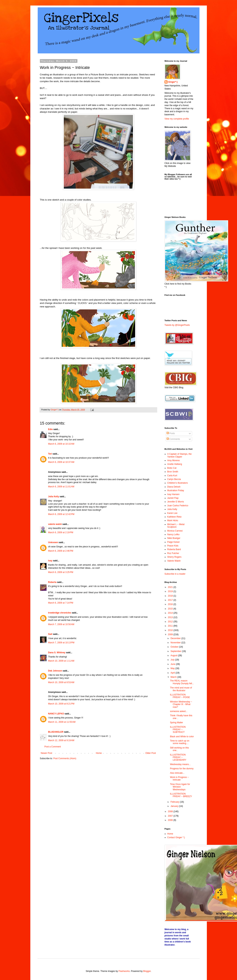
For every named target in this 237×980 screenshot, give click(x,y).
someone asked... (179, 711)
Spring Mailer (176, 723)
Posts (171, 433)
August (174, 655)
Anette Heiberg (175, 464)
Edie (50, 429)
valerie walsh (55, 524)
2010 (171, 630)
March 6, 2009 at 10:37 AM (61, 462)
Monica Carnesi (175, 531)
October (175, 647)
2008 (171, 811)
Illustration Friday (176, 490)
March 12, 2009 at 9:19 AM (61, 740)
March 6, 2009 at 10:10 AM (61, 444)
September (176, 651)
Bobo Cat (172, 468)
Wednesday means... (180, 764)
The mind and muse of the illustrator (181, 689)
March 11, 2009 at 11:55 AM (62, 722)
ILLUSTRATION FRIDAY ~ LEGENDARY (178, 757)
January (175, 806)
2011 (171, 626)
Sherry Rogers (174, 557)
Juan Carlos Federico (178, 506)
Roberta (52, 582)
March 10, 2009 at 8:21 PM (61, 704)
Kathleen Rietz (174, 517)
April (173, 673)
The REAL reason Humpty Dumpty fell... (182, 682)
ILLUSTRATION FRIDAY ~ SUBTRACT (178, 730)
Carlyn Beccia (174, 479)
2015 (171, 609)
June (173, 664)
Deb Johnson (55, 671)
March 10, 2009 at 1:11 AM (61, 661)
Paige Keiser (174, 542)
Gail (50, 634)
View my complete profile (177, 119)
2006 (171, 820)
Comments (173, 439)
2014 (171, 613)
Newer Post (47, 753)
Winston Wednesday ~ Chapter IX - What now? (181, 704)
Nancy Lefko (173, 534)
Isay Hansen (173, 494)
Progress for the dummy (182, 769)
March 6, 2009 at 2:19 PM (61, 532)
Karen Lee (172, 513)
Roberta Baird (174, 549)
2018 (171, 596)
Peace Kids (173, 546)
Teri (50, 454)
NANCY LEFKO (56, 714)
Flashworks (124, 971)
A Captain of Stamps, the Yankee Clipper (180, 455)
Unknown (53, 542)
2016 (171, 604)
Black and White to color (182, 737)
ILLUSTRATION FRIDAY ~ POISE (180, 696)
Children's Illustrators (178, 483)
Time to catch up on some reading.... (180, 742)
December (176, 638)
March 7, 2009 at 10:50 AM (61, 624)
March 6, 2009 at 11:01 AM (61, 487)
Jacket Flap (173, 498)
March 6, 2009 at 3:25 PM (61, 572)
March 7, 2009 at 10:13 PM (61, 643)
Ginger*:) (173, 82)
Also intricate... (177, 773)
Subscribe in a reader (175, 574)
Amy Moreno (174, 460)
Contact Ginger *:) (176, 837)
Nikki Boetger (174, 538)
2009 (171, 634)
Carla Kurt (172, 476)
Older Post (151, 753)
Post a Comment (53, 747)
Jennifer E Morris (176, 502)
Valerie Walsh (174, 561)
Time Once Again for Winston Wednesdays (180, 787)
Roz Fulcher (173, 553)
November (176, 643)
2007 (171, 816)
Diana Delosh (174, 487)
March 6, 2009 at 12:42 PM (61, 514)
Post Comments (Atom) (65, 758)
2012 (171, 622)
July (173, 660)
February (175, 802)
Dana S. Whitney (57, 653)
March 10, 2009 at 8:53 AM (61, 682)
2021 (171, 587)
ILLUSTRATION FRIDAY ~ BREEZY (181, 795)
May (173, 668)
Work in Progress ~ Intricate (179, 779)
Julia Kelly (54, 497)
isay (51, 561)
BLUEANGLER (56, 732)
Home (99, 753)
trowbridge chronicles (60, 613)
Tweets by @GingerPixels (177, 325)
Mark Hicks (173, 520)
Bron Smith (173, 472)
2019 (171, 591)
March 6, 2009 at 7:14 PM (61, 603)
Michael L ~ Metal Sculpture (176, 526)
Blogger (147, 971)
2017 (171, 600)
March (174, 677)
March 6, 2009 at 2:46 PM (61, 551)
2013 (171, 617)
